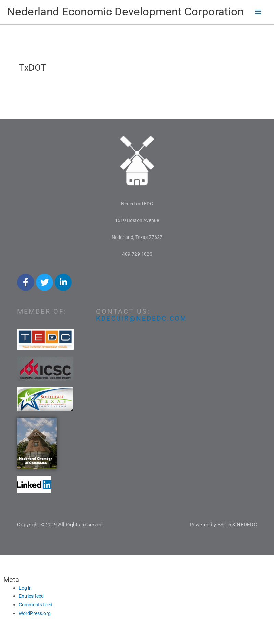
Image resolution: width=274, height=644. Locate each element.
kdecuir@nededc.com (143, 333)
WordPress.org (36, 629)
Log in (26, 603)
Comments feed (37, 620)
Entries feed (32, 611)
